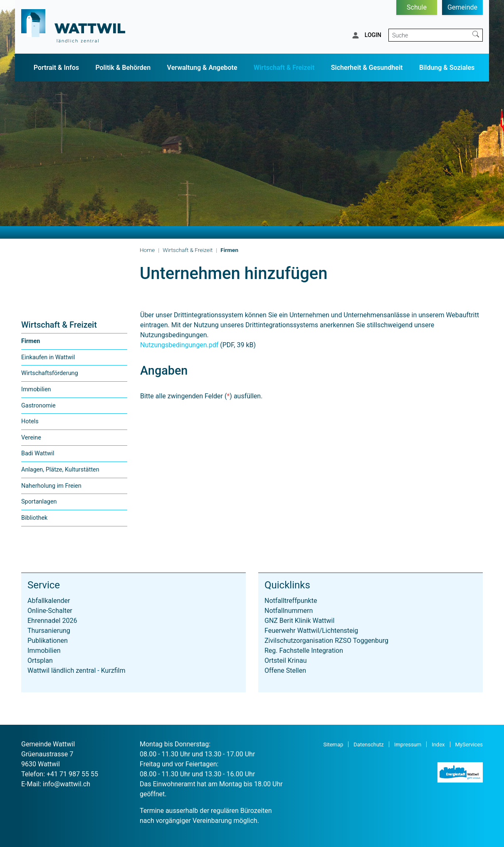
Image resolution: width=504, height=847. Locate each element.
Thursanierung (49, 631)
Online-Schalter (50, 611)
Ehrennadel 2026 (52, 621)
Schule (417, 7)
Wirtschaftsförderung (50, 373)
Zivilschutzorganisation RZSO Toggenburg (326, 641)
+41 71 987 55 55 (72, 774)
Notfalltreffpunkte (291, 601)
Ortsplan (40, 661)
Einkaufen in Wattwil (48, 357)
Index (438, 745)
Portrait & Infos (56, 68)
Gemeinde (462, 7)
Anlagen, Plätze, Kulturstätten (60, 470)
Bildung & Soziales (447, 68)
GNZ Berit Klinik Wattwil (299, 621)
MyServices (469, 745)
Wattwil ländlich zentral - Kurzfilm (77, 670)
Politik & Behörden (123, 68)
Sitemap (334, 745)
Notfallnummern (289, 611)
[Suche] (429, 35)
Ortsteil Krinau (286, 661)
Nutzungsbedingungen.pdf (179, 345)
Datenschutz (368, 745)
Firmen (38, 343)
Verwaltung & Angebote (202, 68)
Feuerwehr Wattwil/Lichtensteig (311, 631)
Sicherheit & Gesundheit (367, 68)
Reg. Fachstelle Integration (304, 651)
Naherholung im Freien (51, 486)
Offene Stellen (285, 670)
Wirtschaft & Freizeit (284, 68)
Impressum (408, 745)
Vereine (31, 438)
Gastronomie (38, 406)
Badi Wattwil (38, 453)
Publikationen (48, 641)
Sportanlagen (39, 502)
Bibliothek (34, 518)
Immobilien (36, 389)
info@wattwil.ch (67, 784)
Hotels (30, 421)
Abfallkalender (49, 601)
